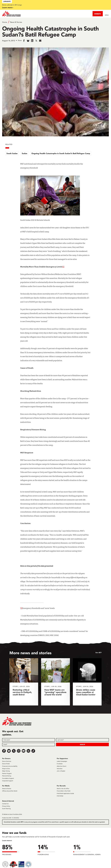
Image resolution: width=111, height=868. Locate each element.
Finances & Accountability (10, 766)
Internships (60, 796)
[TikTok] (33, 751)
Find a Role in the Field (64, 791)
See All (98, 653)
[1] (63, 267)
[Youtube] (24, 751)
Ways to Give (6, 769)
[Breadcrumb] (55, 22)
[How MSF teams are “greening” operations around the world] (55, 682)
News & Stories (16, 22)
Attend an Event (62, 766)
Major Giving (6, 771)
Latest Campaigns (62, 761)
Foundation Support (8, 778)
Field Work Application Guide (65, 793)
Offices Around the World (10, 791)
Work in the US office (63, 789)
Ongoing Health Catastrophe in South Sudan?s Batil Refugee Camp (61, 153)
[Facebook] (4, 751)
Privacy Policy (6, 806)
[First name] (29, 740)
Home (5, 22)
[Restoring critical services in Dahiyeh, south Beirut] (24, 682)
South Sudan (12, 153)
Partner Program (7, 773)
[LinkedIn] (28, 751)
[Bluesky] (9, 751)
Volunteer (60, 769)
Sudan (24, 153)
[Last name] (82, 740)
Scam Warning (6, 809)
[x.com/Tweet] (14, 751)
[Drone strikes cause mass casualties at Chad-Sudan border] (87, 682)
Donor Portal (6, 764)
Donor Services (7, 761)
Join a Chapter (61, 771)
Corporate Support (8, 781)
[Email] (29, 744)
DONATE (98, 14)
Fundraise (60, 764)
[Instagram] (19, 751)
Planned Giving (7, 776)
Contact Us (5, 804)
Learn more (7, 7)
